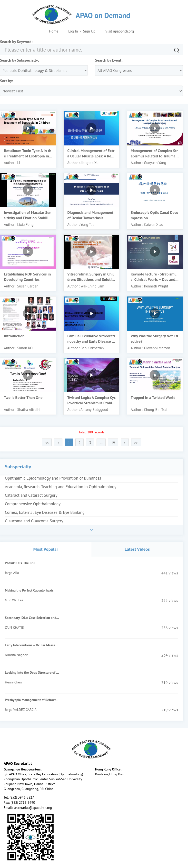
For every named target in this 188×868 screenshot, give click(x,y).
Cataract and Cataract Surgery (31, 495)
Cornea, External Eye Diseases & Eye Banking (45, 512)
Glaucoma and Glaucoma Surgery (34, 521)
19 (113, 443)
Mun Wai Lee (14, 600)
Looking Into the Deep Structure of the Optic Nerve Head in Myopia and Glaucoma (32, 672)
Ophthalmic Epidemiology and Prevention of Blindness (53, 478)
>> (136, 443)
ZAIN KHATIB (14, 627)
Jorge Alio (12, 573)
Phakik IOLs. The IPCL (20, 563)
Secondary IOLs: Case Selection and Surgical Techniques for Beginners (32, 618)
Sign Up (89, 31)
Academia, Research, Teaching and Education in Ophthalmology (61, 487)
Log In (73, 31)
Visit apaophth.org (120, 31)
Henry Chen (13, 682)
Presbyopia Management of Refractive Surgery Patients (32, 700)
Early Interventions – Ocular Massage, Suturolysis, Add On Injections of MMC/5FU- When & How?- (32, 645)
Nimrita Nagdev (16, 655)
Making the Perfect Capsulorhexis (29, 590)
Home (54, 31)
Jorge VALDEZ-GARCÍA (21, 710)
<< (47, 443)
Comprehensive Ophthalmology (33, 504)
